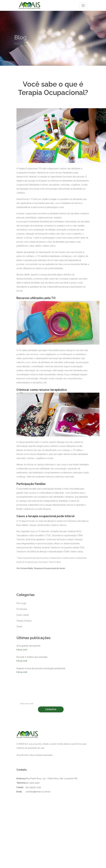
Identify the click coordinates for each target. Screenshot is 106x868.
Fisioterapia (22, 609)
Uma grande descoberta (28, 646)
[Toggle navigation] (83, 5)
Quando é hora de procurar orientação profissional (41, 668)
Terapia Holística (24, 621)
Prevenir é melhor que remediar (32, 657)
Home (17, 44)
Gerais (19, 627)
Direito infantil (23, 615)
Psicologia (21, 603)
